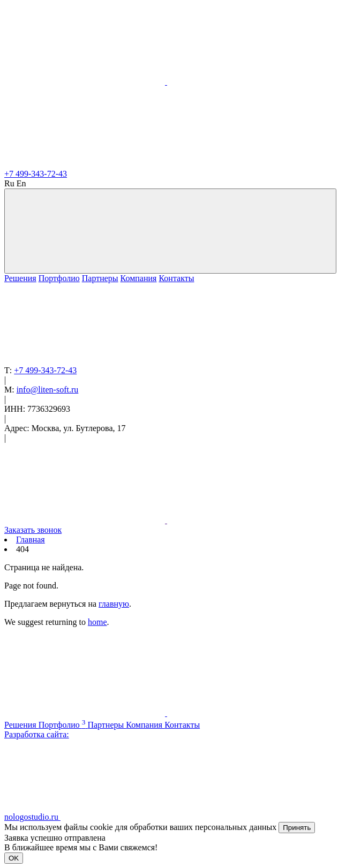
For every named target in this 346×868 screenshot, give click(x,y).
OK (14, 858)
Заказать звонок (33, 530)
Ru (9, 183)
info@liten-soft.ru (48, 390)
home (97, 622)
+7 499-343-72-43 (36, 174)
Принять (297, 828)
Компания (139, 278)
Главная (31, 539)
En (21, 183)
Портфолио (59, 278)
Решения (20, 278)
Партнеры (100, 278)
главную (114, 604)
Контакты (176, 278)
